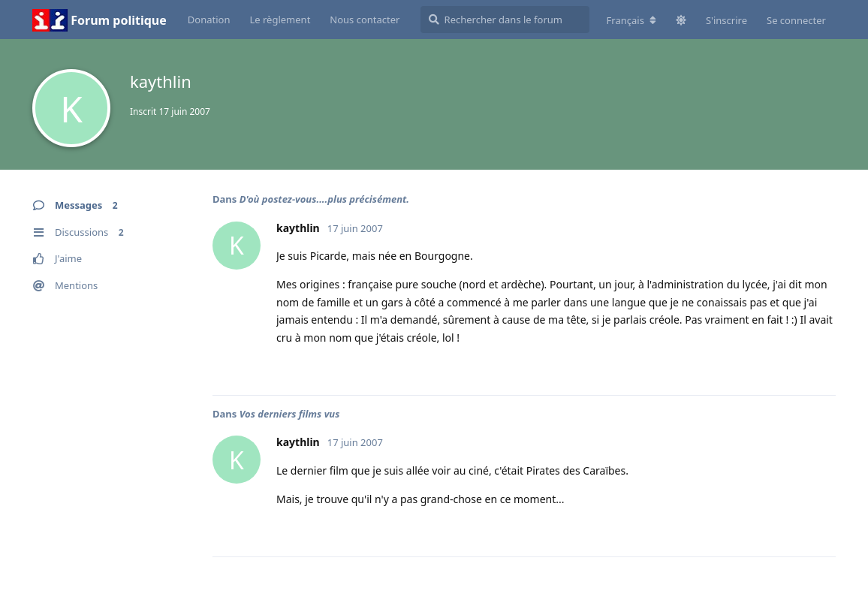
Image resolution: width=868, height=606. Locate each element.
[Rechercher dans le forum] (505, 20)
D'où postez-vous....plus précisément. (324, 199)
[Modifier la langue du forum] (631, 20)
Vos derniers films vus (290, 414)
